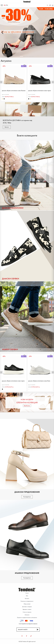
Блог (27, 596)
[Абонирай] (38, 630)
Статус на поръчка (27, 612)
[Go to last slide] (3, 32)
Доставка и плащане (27, 607)
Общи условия (27, 604)
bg (5, 5)
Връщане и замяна (27, 609)
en (7, 5)
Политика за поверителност (27, 601)
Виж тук (7, 127)
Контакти (27, 598)
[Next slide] (51, 32)
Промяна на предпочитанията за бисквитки (27, 618)
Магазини (27, 615)
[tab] (21, 57)
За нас (27, 593)
